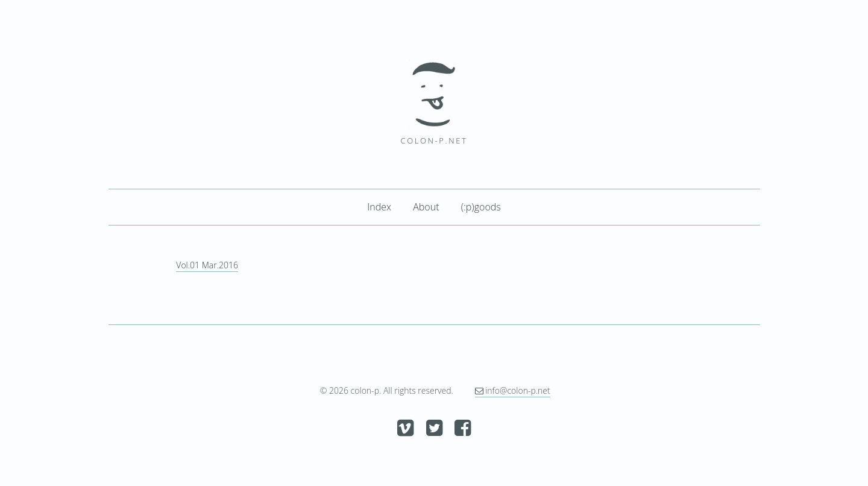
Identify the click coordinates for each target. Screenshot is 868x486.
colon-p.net (434, 140)
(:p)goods (481, 207)
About (426, 207)
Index (379, 207)
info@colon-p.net (513, 390)
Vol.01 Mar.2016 (207, 265)
